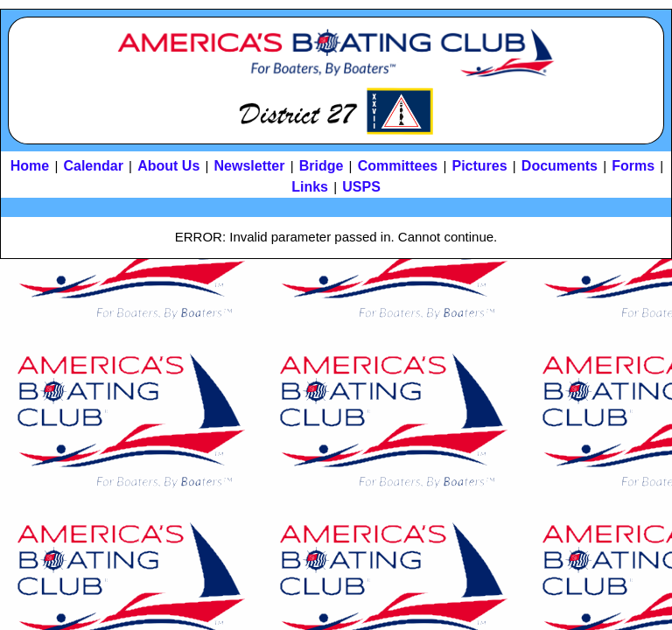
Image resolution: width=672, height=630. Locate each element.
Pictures (479, 166)
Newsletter (250, 166)
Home (30, 166)
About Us (168, 166)
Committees (398, 166)
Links (310, 187)
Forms (633, 166)
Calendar (93, 166)
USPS (361, 187)
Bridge (322, 166)
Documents (560, 166)
